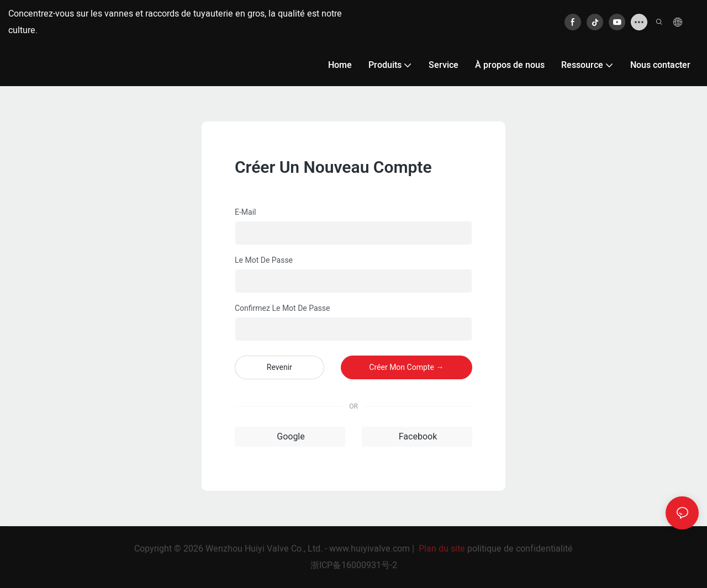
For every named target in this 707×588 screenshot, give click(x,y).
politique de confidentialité (520, 549)
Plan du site (442, 549)
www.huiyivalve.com (370, 549)
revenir (279, 367)
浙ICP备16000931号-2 (354, 565)
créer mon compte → (406, 367)
